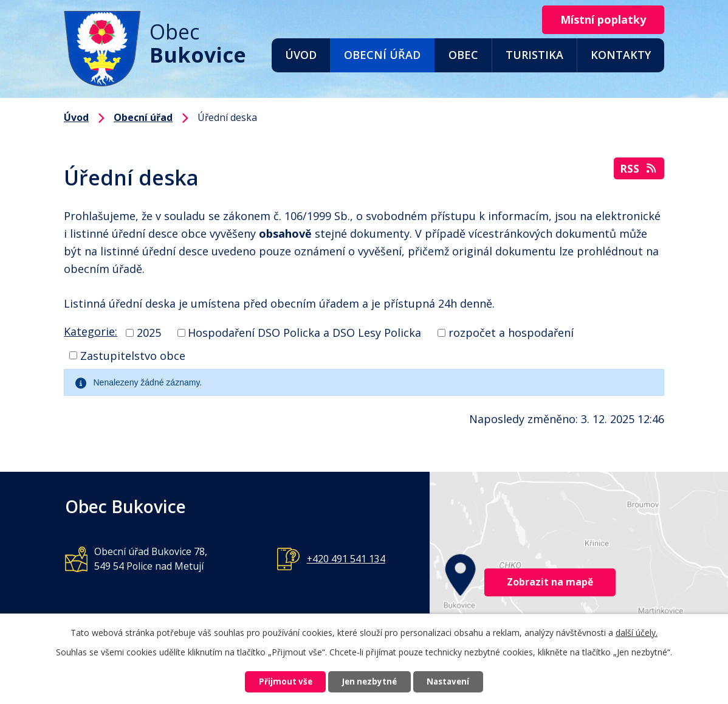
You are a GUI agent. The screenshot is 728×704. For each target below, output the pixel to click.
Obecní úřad (382, 55)
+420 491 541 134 (346, 559)
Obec (463, 55)
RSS (639, 170)
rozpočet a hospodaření (511, 333)
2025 (149, 333)
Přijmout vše (276, 681)
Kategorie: (91, 331)
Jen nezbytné (369, 681)
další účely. (637, 631)
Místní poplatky (599, 20)
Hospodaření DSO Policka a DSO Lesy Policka (304, 333)
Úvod (301, 55)
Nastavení (457, 681)
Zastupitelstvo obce (133, 355)
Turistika (534, 55)
